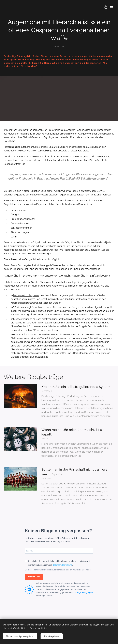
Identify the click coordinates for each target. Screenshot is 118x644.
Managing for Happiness (26, 295)
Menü (112, 7)
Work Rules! (20, 307)
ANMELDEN (34, 577)
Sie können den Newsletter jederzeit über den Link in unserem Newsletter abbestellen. (58, 570)
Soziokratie (42, 357)
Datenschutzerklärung (62, 565)
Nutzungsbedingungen (83, 592)
